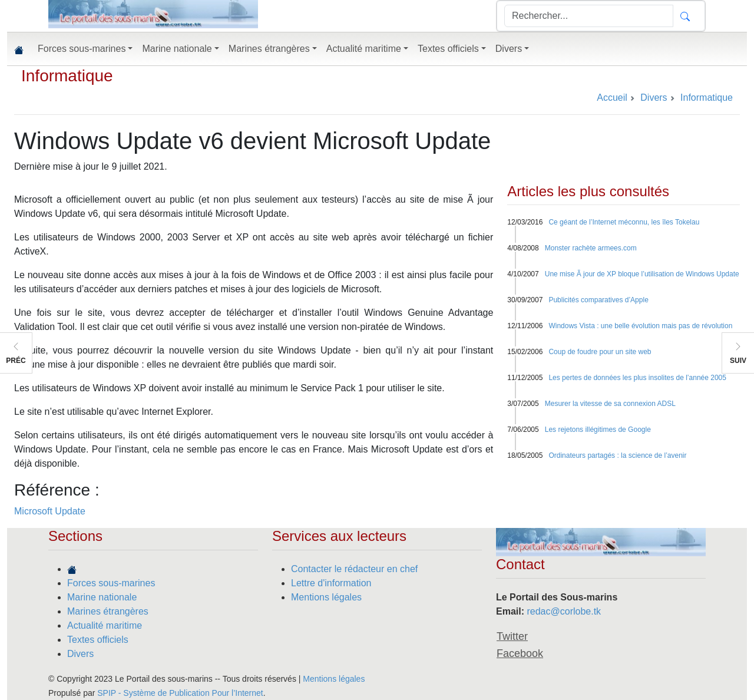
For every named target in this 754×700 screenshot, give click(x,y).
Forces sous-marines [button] (82, 49)
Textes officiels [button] (448, 49)
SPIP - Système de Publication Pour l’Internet (180, 693)
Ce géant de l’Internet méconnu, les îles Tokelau (624, 222)
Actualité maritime (105, 625)
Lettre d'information (331, 583)
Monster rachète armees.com (591, 248)
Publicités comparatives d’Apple (598, 300)
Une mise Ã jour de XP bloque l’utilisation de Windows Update (642, 274)
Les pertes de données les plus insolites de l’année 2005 (637, 378)
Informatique (67, 76)
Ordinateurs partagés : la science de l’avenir (617, 455)
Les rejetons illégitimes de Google (598, 430)
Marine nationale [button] (177, 49)
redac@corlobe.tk (564, 611)
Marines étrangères (108, 611)
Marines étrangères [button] (269, 49)
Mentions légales (326, 597)
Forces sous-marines (111, 583)
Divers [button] (509, 49)
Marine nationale (102, 597)
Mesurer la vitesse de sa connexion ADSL (610, 404)
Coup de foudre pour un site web (600, 352)
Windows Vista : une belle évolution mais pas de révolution (640, 326)
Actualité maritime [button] (364, 49)
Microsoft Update (50, 511)
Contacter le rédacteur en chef (354, 569)
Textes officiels (98, 640)
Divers (80, 654)
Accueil (612, 98)
